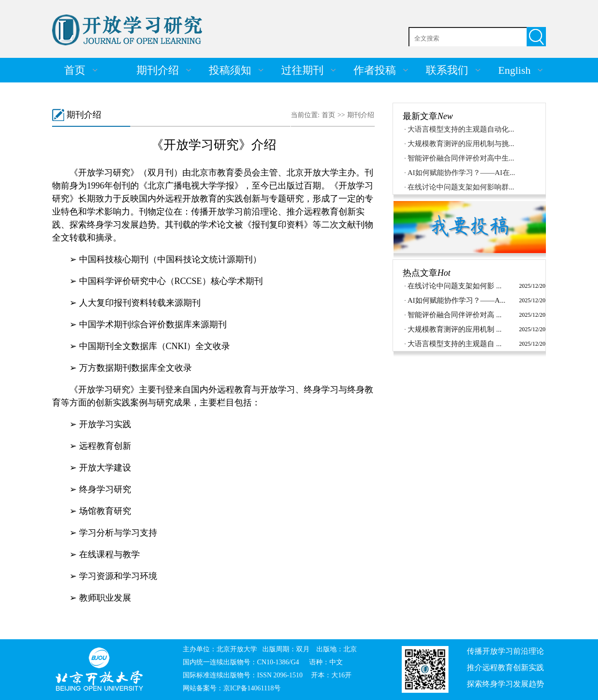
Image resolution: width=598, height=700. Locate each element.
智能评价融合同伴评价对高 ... (455, 315)
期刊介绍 (158, 70)
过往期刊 (302, 70)
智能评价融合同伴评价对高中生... (461, 158)
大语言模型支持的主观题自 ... (455, 344)
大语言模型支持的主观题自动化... (461, 129)
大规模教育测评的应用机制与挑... (461, 144)
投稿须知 (230, 70)
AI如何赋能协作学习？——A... (456, 300)
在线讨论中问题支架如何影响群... (461, 187)
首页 (75, 70)
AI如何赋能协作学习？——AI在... (461, 173)
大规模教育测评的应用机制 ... (455, 329)
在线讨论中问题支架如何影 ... (455, 286)
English (514, 70)
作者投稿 (375, 70)
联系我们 (447, 70)
